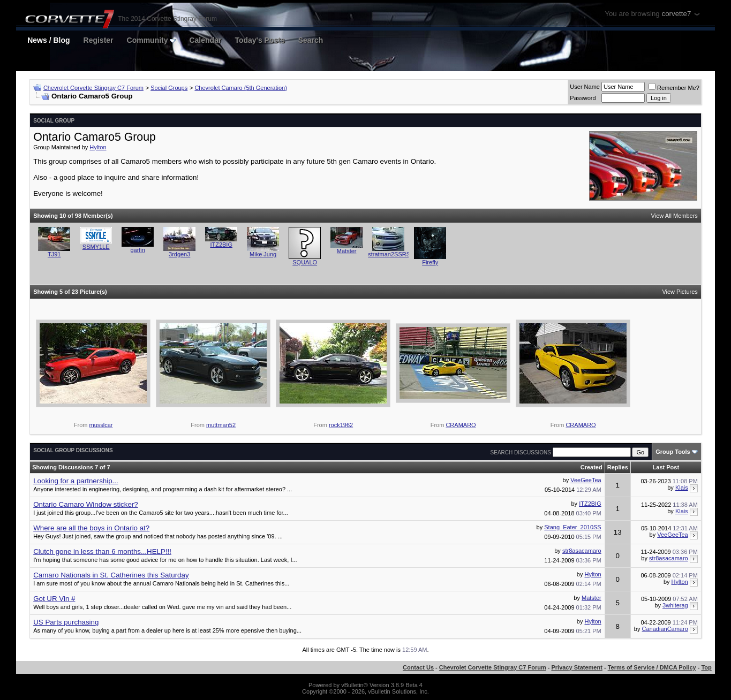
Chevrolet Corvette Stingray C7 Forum (93, 88)
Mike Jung (263, 254)
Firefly (430, 262)
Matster (347, 251)
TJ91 (54, 254)
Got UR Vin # (54, 599)
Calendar (205, 40)
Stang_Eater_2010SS (572, 527)
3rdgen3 (179, 254)
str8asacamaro (582, 551)
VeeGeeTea (586, 480)
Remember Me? (674, 88)
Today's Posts (259, 40)
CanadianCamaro (665, 629)
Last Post (666, 467)
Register (99, 40)
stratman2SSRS (389, 254)
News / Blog (48, 40)
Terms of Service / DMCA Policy (652, 667)
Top (706, 667)
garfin (138, 250)
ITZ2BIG (221, 245)
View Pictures (680, 292)
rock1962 (341, 425)
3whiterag (675, 605)
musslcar (101, 425)
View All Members (675, 216)
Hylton (98, 147)
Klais (682, 488)
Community (152, 40)
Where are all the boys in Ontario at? (91, 528)
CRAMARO (461, 425)
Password (583, 98)
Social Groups (169, 88)
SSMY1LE (96, 247)
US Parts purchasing (66, 622)
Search (311, 40)
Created (591, 467)
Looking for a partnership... (76, 481)
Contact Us (418, 667)
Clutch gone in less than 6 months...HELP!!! (102, 551)
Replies (618, 467)
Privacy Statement (576, 667)
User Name (585, 87)
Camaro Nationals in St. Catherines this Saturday (111, 575)
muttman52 (221, 425)
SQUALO (305, 262)
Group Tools (673, 452)
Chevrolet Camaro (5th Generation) (240, 88)
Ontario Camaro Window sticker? (86, 504)
